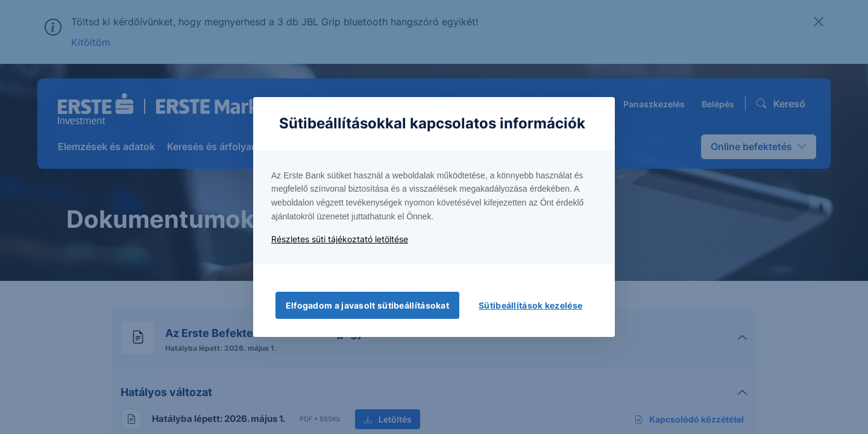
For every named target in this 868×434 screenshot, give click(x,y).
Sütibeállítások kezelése (530, 305)
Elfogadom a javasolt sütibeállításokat (367, 305)
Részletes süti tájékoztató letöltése (340, 239)
